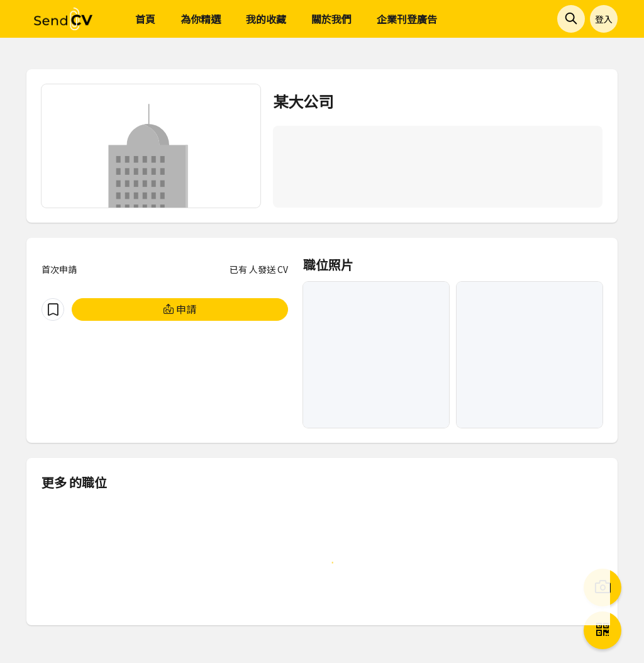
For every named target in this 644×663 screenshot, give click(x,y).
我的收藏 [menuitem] (266, 19)
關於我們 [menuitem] (331, 19)
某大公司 (303, 101)
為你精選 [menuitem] (201, 19)
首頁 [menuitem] (145, 19)
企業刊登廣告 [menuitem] (407, 19)
